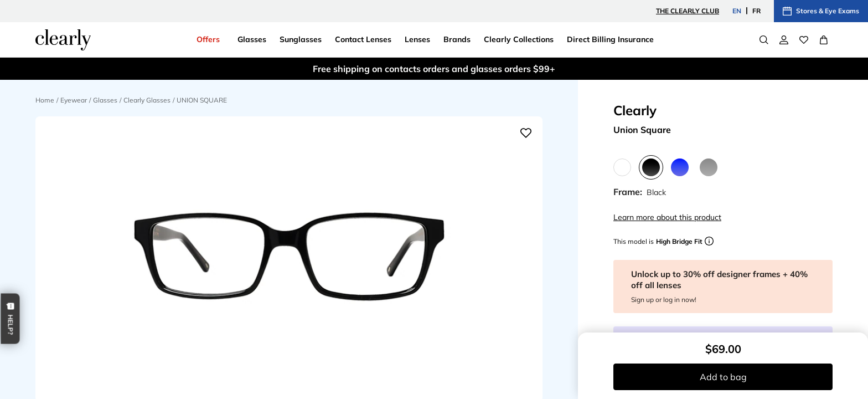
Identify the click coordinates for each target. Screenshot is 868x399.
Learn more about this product (667, 217)
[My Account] (784, 40)
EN (737, 11)
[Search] (764, 40)
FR (756, 11)
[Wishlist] (804, 40)
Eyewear (74, 100)
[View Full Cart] (824, 40)
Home (45, 100)
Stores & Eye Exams (821, 11)
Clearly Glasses (147, 100)
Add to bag (723, 377)
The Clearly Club (688, 11)
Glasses (105, 100)
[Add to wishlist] (526, 133)
